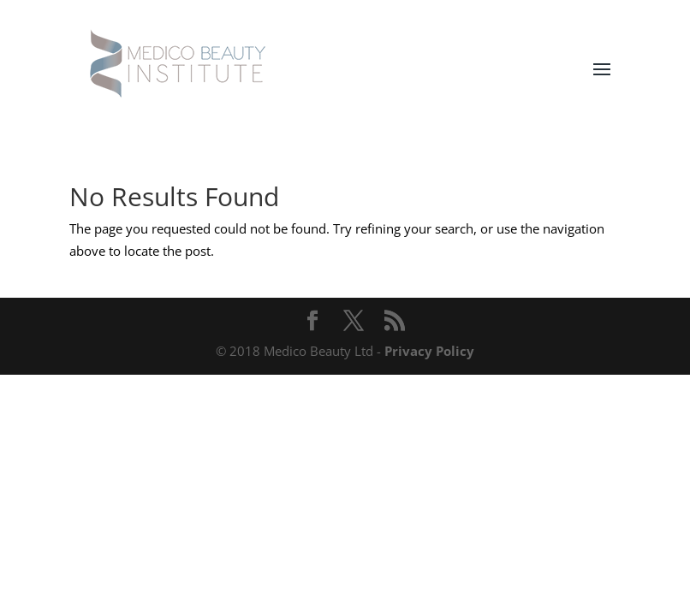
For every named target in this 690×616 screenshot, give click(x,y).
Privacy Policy (429, 351)
